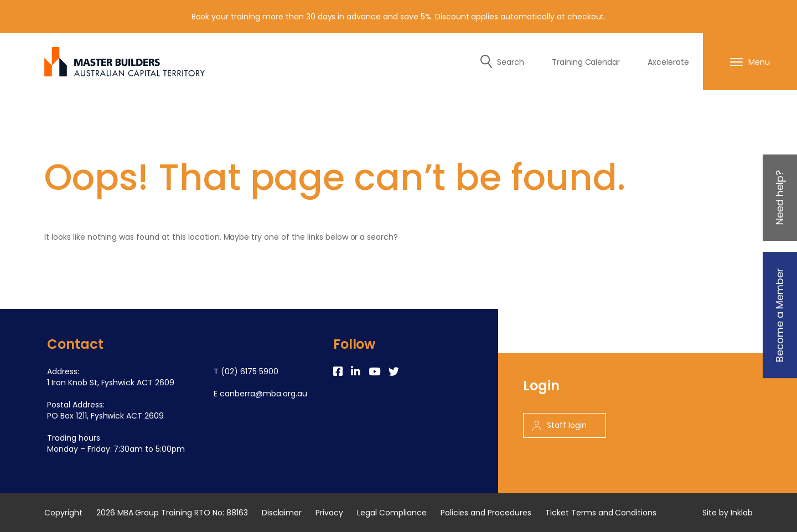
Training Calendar (586, 62)
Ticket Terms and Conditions (601, 513)
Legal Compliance (392, 513)
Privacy (329, 513)
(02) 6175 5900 (250, 371)
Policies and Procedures (486, 513)
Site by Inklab (728, 513)
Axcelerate (668, 62)
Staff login (559, 425)
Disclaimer (282, 513)
